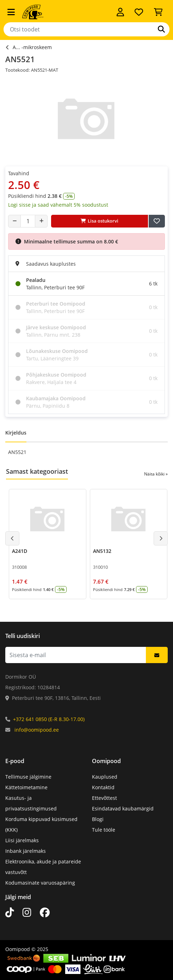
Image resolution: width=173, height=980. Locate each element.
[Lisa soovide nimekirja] (157, 221)
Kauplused (105, 777)
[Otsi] (161, 29)
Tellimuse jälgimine (28, 777)
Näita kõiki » (156, 474)
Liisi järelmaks (22, 840)
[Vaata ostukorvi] (158, 12)
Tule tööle (104, 830)
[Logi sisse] (120, 12)
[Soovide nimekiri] (139, 12)
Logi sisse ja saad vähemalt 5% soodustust (58, 205)
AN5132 (102, 551)
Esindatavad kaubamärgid (123, 808)
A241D (20, 551)
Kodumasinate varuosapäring (40, 883)
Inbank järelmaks (26, 851)
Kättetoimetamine (26, 787)
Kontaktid (103, 787)
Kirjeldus (16, 433)
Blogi (98, 819)
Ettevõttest (104, 798)
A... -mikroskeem (32, 47)
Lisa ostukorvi (100, 221)
